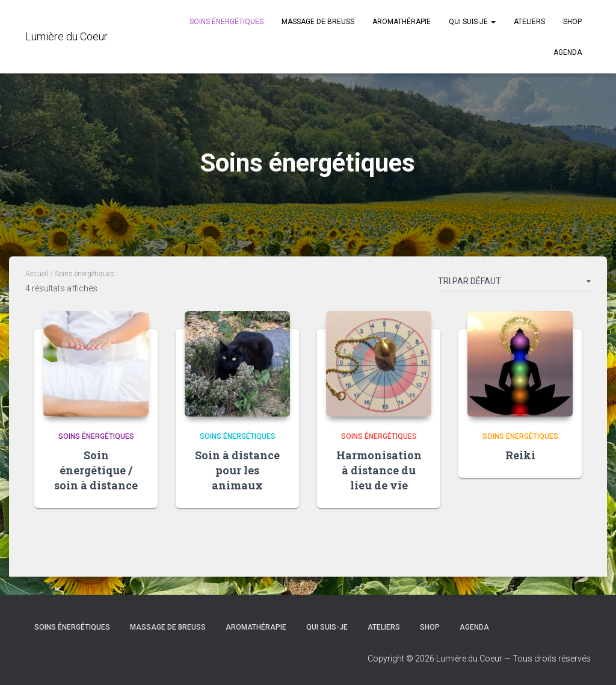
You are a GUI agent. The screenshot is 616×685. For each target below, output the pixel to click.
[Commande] (514, 284)
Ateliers (529, 22)
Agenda (568, 52)
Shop (572, 22)
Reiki (520, 455)
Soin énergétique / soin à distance (96, 470)
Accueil (37, 274)
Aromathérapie (402, 22)
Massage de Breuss (318, 22)
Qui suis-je (472, 22)
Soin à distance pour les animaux (237, 470)
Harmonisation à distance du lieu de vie (379, 470)
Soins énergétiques (226, 22)
